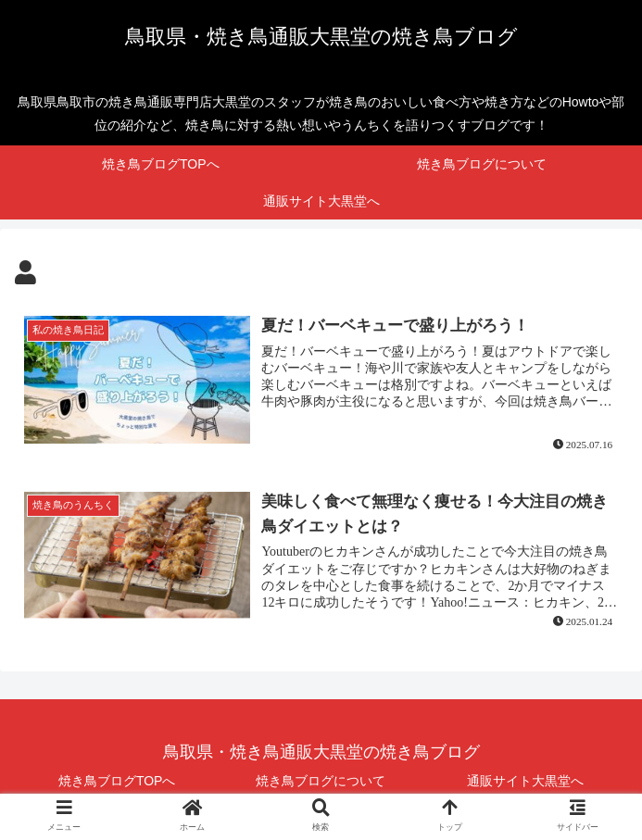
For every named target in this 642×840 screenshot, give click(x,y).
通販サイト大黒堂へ (525, 781)
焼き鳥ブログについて (321, 781)
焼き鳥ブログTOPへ (117, 781)
